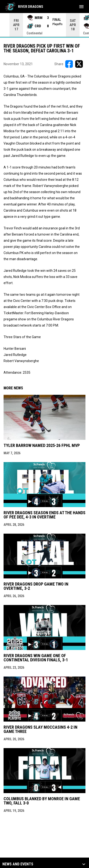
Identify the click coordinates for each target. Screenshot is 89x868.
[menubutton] (81, 7)
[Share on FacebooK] (69, 64)
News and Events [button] (18, 864)
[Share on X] (79, 64)
